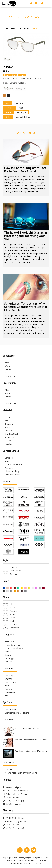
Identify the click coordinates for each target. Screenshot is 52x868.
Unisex (7, 369)
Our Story (8, 675)
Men (6, 363)
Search (42, 4)
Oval (12, 621)
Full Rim (13, 567)
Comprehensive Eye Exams (16, 713)
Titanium (8, 424)
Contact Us (9, 692)
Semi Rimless (16, 571)
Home (5, 28)
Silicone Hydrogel (12, 471)
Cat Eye (13, 618)
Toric (6, 461)
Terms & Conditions (27, 860)
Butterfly (14, 624)
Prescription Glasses (20, 28)
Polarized (8, 652)
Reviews (7, 689)
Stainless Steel (10, 434)
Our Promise (9, 682)
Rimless (13, 574)
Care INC (8, 769)
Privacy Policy (11, 860)
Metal (6, 421)
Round (13, 614)
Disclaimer (42, 860)
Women (7, 366)
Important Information (20, 863)
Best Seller (9, 642)
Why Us (7, 679)
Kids (6, 373)
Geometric (14, 628)
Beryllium (8, 444)
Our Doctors (9, 709)
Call (31, 4)
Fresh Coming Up (12, 645)
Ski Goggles (9, 658)
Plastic (7, 417)
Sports (7, 655)
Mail (36, 4)
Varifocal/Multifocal (12, 465)
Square (13, 608)
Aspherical (8, 468)
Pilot (12, 604)
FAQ (6, 686)
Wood (7, 427)
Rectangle (14, 611)
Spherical (8, 458)
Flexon (7, 441)
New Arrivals (9, 376)
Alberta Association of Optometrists (20, 773)
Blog (6, 696)
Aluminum (8, 437)
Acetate (7, 431)
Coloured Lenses (11, 475)
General (7, 662)
